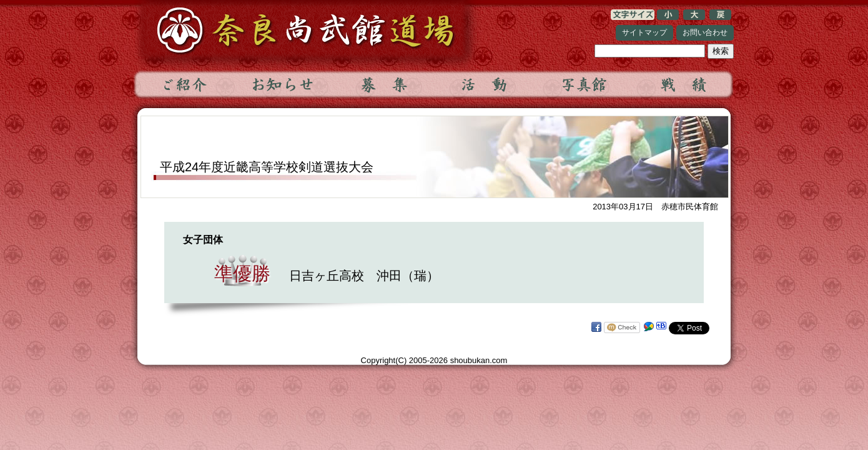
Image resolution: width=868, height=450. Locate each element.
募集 (383, 84)
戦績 (683, 84)
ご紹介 (184, 84)
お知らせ (284, 84)
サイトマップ (644, 32)
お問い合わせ (705, 32)
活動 (483, 84)
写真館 (583, 84)
